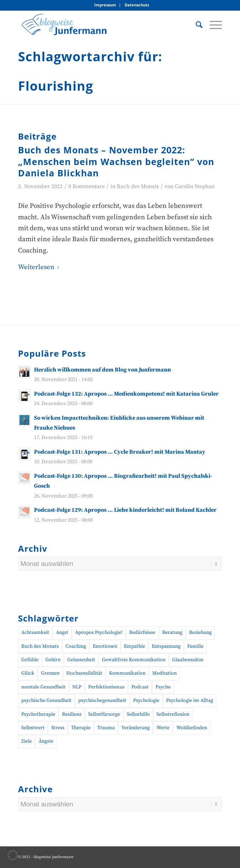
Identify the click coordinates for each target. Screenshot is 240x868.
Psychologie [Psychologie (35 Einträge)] (146, 700)
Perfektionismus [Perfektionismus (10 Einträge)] (106, 687)
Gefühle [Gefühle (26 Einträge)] (30, 660)
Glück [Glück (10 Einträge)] (28, 673)
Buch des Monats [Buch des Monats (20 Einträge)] (40, 646)
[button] (13, 855)
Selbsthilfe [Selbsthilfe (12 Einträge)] (138, 714)
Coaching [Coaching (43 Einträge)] (76, 646)
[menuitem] (105, 5)
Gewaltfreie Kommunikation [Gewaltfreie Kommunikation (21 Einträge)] (134, 660)
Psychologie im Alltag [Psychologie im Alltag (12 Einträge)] (190, 700)
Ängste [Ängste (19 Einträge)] (46, 741)
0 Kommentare (87, 186)
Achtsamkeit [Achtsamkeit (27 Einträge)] (35, 632)
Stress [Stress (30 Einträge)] (58, 728)
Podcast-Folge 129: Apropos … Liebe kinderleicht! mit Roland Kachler (125, 510)
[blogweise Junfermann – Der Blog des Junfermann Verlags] (100, 24)
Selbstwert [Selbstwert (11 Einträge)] (33, 728)
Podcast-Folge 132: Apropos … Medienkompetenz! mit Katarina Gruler (126, 394)
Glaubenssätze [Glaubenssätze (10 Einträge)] (188, 660)
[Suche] (196, 24)
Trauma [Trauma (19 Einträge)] (106, 728)
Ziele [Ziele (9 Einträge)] (27, 741)
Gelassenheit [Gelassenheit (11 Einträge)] (81, 660)
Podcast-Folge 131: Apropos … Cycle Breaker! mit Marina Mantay (120, 452)
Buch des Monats (138, 186)
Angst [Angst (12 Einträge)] (62, 632)
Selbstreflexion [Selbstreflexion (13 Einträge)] (173, 714)
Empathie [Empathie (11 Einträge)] (135, 646)
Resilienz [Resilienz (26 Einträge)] (72, 714)
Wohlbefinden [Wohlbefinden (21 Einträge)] (192, 728)
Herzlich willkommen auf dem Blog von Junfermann (102, 370)
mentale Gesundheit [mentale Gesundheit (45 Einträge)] (43, 687)
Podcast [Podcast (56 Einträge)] (140, 687)
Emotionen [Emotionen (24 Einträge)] (105, 646)
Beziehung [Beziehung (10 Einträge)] (200, 632)
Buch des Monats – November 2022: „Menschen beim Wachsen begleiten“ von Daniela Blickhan (116, 161)
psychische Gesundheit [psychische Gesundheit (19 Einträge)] (46, 700)
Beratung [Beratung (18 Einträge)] (172, 632)
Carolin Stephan (195, 186)
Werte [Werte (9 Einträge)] (163, 728)
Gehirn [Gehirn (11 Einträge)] (53, 660)
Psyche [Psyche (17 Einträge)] (163, 687)
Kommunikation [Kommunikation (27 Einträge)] (127, 673)
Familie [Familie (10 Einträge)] (195, 646)
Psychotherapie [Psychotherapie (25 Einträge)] (38, 714)
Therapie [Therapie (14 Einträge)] (81, 728)
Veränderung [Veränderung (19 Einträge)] (136, 728)
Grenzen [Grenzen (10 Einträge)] (50, 673)
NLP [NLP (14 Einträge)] (77, 687)
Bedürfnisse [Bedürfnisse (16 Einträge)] (142, 632)
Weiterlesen (40, 267)
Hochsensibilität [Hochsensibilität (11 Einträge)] (84, 673)
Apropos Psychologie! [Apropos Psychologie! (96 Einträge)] (99, 632)
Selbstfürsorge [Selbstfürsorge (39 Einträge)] (104, 714)
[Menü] (212, 24)
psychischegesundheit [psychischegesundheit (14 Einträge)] (102, 700)
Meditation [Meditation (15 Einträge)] (164, 673)
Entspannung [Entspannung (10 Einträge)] (166, 646)
